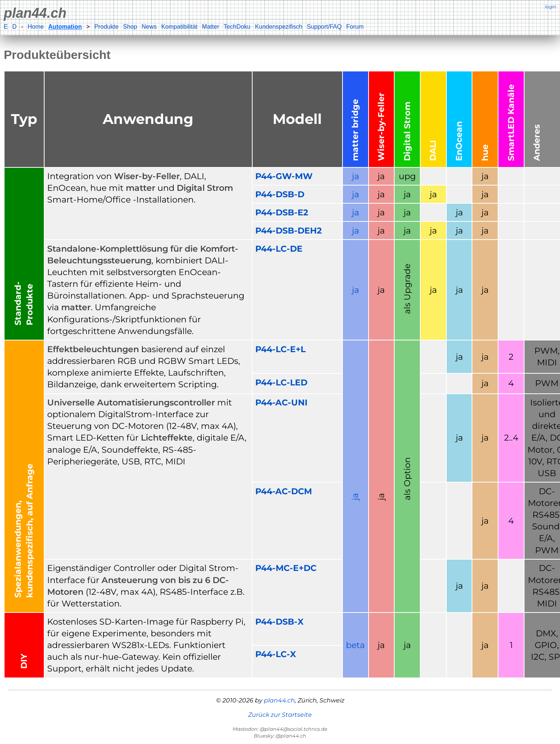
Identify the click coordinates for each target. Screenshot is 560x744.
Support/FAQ (324, 27)
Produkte (106, 27)
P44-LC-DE (279, 249)
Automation (65, 27)
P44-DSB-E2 (282, 212)
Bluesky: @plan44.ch (280, 736)
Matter (211, 27)
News (149, 27)
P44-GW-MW (284, 176)
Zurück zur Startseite (280, 715)
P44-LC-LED (281, 382)
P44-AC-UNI (281, 402)
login (551, 7)
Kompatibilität (179, 27)
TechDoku (237, 27)
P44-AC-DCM (284, 491)
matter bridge (355, 130)
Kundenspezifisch (278, 27)
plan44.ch (35, 13)
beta (355, 645)
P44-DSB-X (279, 622)
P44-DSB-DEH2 (288, 230)
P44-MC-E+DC (286, 568)
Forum (355, 27)
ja (356, 176)
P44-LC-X (276, 654)
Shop (130, 27)
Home (36, 27)
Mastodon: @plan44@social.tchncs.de (280, 729)
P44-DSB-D (280, 194)
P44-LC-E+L (280, 349)
